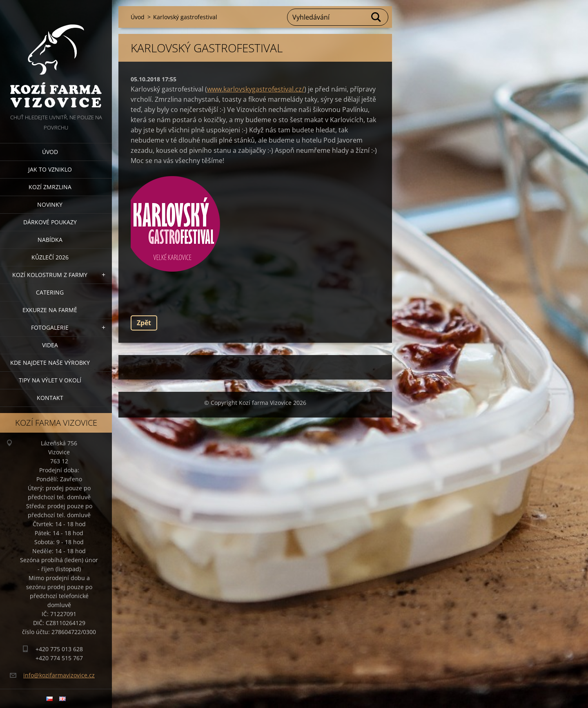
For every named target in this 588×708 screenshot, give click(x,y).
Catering (50, 292)
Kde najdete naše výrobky (50, 363)
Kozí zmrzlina (50, 187)
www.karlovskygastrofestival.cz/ (256, 89)
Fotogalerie (50, 327)
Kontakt (50, 398)
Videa (50, 345)
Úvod (50, 152)
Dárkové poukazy (50, 222)
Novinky (50, 204)
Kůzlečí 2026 (50, 257)
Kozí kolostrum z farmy (50, 275)
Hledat (376, 17)
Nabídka (50, 240)
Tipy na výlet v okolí (50, 380)
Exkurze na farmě (50, 310)
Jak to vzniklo (50, 169)
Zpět (144, 323)
